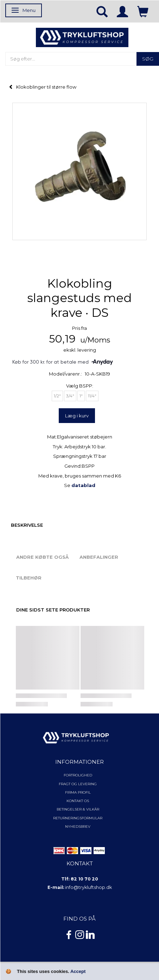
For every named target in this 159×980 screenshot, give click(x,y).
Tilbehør (29, 578)
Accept (78, 971)
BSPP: (80, 386)
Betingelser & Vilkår (78, 809)
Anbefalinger (99, 557)
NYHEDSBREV (78, 827)
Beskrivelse (27, 525)
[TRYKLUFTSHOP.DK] (82, 37)
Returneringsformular (78, 818)
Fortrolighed (78, 775)
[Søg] (148, 59)
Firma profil (78, 792)
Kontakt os (78, 801)
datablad (83, 485)
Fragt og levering (78, 784)
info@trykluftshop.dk (88, 887)
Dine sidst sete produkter (53, 610)
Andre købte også (42, 557)
